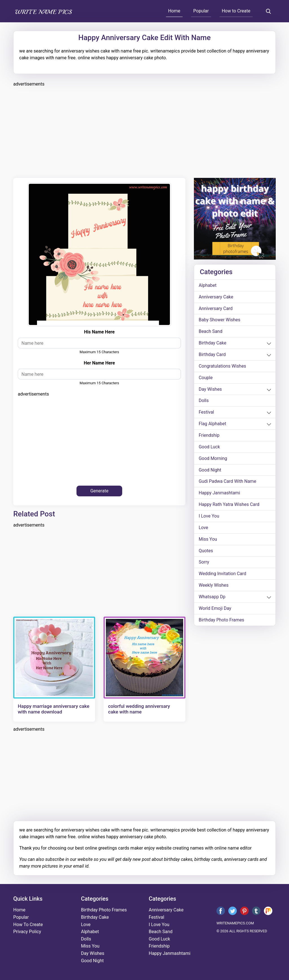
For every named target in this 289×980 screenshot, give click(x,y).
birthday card (212, 355)
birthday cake (213, 343)
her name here (99, 363)
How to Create (236, 11)
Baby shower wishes (220, 320)
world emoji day (215, 609)
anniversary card (216, 308)
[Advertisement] (144, 132)
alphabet (208, 285)
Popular (201, 11)
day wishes (210, 389)
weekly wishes (214, 586)
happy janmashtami (220, 494)
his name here (99, 332)
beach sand (211, 332)
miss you (208, 540)
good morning (213, 459)
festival (206, 413)
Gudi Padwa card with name (228, 482)
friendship (209, 436)
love (203, 528)
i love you (209, 517)
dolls (204, 401)
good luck (209, 447)
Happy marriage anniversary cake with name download (54, 709)
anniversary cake (216, 297)
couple (206, 378)
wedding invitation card (223, 575)
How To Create (28, 925)
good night (210, 471)
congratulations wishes (223, 366)
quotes (206, 552)
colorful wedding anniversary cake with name (139, 709)
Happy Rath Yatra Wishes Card (229, 505)
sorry (204, 563)
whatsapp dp (212, 598)
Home (174, 11)
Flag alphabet (213, 424)
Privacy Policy (27, 932)
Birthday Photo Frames (222, 621)
